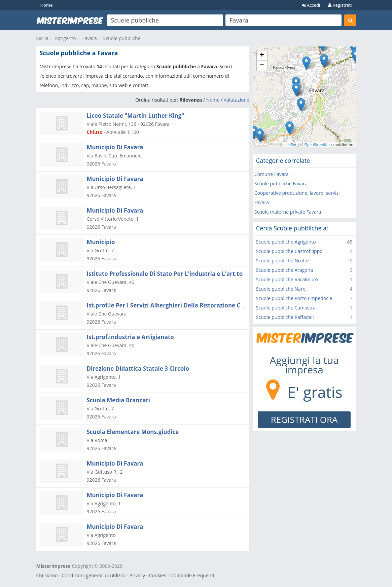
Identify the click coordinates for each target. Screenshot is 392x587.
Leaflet (291, 144)
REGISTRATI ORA (304, 419)
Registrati (340, 5)
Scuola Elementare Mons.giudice (133, 432)
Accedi (311, 5)
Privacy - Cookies (148, 575)
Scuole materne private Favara (288, 212)
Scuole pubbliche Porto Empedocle (294, 298)
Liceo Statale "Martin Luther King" (136, 116)
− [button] (262, 66)
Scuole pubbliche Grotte (282, 261)
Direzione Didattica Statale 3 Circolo (138, 369)
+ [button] (262, 56)
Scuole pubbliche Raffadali (285, 317)
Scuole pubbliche (122, 38)
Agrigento (65, 38)
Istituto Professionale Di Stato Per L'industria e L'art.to (165, 274)
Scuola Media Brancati (119, 400)
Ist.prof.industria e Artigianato (130, 337)
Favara (90, 38)
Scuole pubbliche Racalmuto (287, 279)
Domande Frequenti (192, 575)
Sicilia (42, 38)
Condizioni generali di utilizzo (94, 575)
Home (47, 5)
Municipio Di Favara (115, 147)
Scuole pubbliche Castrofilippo (289, 251)
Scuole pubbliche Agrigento (286, 242)
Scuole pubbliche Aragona (284, 270)
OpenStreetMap (318, 144)
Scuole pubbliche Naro (281, 289)
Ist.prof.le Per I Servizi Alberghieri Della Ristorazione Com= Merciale (183, 305)
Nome (213, 100)
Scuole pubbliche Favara (281, 184)
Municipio (101, 242)
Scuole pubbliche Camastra (286, 308)
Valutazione (237, 100)
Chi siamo (47, 575)
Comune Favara (272, 174)
